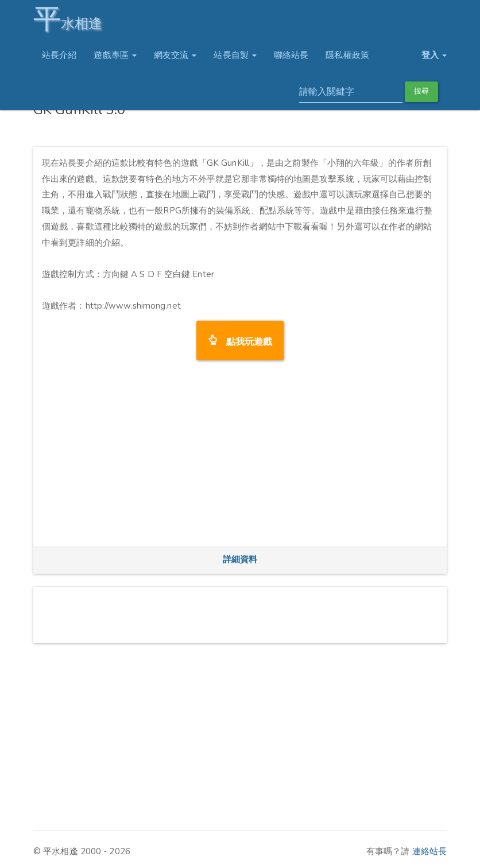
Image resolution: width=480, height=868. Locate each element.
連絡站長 (429, 851)
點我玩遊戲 (245, 340)
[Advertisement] (240, 457)
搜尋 (421, 91)
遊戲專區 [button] (115, 55)
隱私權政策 (347, 55)
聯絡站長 (291, 55)
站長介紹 (59, 55)
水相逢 (68, 19)
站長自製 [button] (235, 55)
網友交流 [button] (175, 55)
